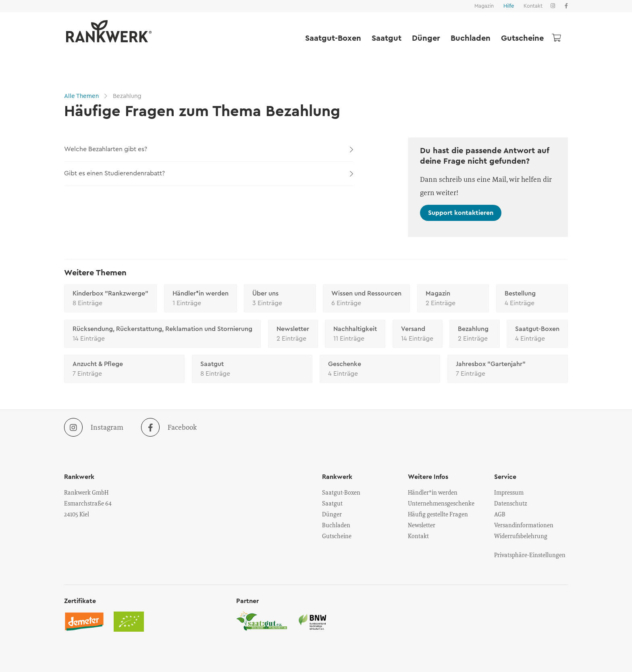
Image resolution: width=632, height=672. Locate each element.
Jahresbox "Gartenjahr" (508, 370)
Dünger (426, 38)
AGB (500, 514)
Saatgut (387, 38)
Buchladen (471, 38)
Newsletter (293, 335)
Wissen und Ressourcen (366, 299)
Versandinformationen (524, 525)
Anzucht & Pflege (124, 370)
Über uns (280, 299)
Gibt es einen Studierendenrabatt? (209, 173)
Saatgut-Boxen (333, 38)
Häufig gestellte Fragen (438, 514)
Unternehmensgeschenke (441, 503)
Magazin (484, 6)
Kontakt (533, 6)
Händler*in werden (201, 299)
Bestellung (532, 299)
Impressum (509, 492)
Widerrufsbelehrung (521, 536)
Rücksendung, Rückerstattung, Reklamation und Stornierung (162, 335)
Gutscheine (522, 38)
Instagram (94, 427)
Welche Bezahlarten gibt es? (209, 149)
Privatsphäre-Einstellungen (530, 555)
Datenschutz (511, 503)
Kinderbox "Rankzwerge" (110, 299)
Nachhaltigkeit (355, 335)
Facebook (169, 427)
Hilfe (509, 6)
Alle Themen (82, 96)
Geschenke (380, 370)
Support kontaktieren (461, 213)
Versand (418, 335)
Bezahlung (126, 96)
